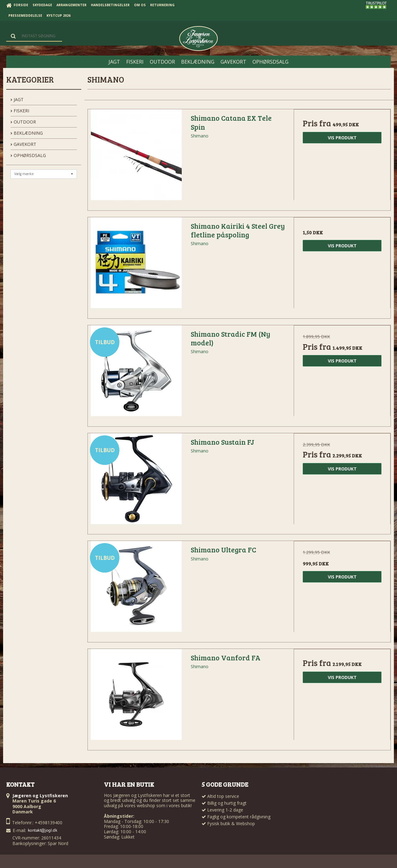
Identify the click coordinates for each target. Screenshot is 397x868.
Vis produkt (342, 138)
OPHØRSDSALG (28, 155)
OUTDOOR (23, 122)
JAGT (17, 99)
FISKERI (20, 111)
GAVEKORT (23, 144)
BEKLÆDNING (27, 133)
